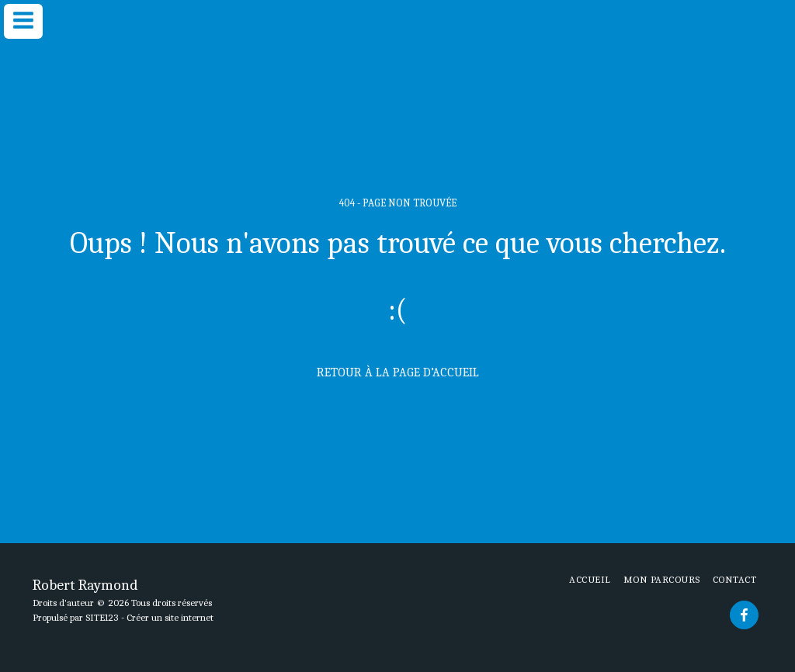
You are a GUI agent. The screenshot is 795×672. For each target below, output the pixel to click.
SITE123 (102, 617)
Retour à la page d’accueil (398, 372)
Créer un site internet (170, 617)
